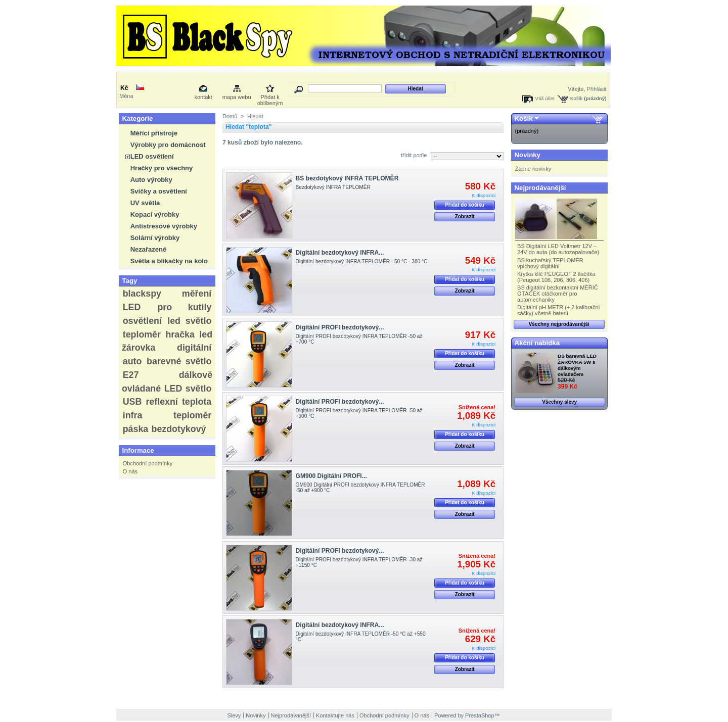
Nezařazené (149, 249)
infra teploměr (167, 415)
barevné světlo (179, 361)
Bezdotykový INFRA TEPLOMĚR (333, 187)
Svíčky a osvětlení (159, 191)
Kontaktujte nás (335, 715)
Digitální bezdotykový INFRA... (340, 253)
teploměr (142, 334)
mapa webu (237, 97)
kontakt (203, 97)
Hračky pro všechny (162, 168)
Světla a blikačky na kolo (169, 261)
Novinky (528, 155)
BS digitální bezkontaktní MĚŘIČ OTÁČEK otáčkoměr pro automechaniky (558, 294)
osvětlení (142, 321)
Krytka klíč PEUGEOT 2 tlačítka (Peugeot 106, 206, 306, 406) (556, 277)
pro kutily (184, 307)
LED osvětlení (152, 156)
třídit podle (414, 155)
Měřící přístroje (154, 133)
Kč (124, 88)
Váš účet (544, 98)
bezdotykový (179, 429)
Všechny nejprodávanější (559, 324)
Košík (577, 98)
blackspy (142, 294)
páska (136, 429)
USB (132, 402)
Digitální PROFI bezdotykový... (340, 327)
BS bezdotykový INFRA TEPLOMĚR (347, 178)
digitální (194, 348)
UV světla (145, 203)
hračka (180, 334)
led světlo (189, 321)
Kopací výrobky (155, 214)
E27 (131, 375)
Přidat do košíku (465, 205)
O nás (130, 471)
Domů (230, 116)
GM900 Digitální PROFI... (331, 476)
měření (197, 294)
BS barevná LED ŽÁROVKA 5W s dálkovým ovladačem (577, 365)
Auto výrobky (151, 180)
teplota (197, 402)
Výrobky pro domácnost (168, 145)
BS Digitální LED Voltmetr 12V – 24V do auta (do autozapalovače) (558, 249)
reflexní (162, 402)
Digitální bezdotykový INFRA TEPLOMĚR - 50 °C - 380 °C (362, 261)
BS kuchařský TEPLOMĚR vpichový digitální (550, 263)
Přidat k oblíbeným (270, 98)
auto (132, 361)
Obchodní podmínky (148, 463)
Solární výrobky (155, 238)
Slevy (234, 715)
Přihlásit (596, 89)
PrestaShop (480, 715)
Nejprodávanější (540, 188)
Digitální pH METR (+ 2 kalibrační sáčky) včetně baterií (559, 310)
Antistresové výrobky (164, 226)
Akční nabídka (537, 343)
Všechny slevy (559, 402)
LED (132, 307)
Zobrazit (465, 216)
